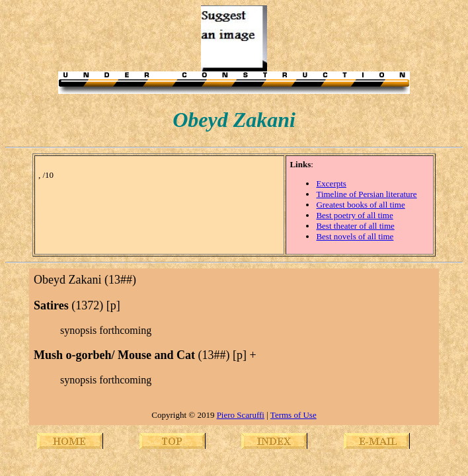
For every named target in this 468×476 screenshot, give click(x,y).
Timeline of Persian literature (366, 194)
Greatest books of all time (360, 205)
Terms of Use (293, 415)
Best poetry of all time (354, 215)
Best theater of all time (355, 226)
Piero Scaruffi (241, 415)
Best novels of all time (355, 236)
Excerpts (331, 183)
